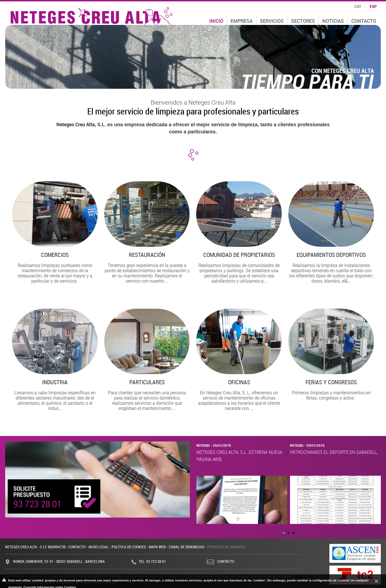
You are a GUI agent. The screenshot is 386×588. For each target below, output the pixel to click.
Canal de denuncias (186, 547)
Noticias (333, 21)
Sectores (303, 21)
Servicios (272, 21)
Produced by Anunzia (226, 547)
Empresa (242, 21)
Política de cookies (129, 547)
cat (358, 6)
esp (373, 6)
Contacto (364, 21)
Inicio (216, 21)
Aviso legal (98, 547)
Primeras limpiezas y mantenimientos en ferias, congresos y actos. (331, 355)
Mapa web (157, 547)
